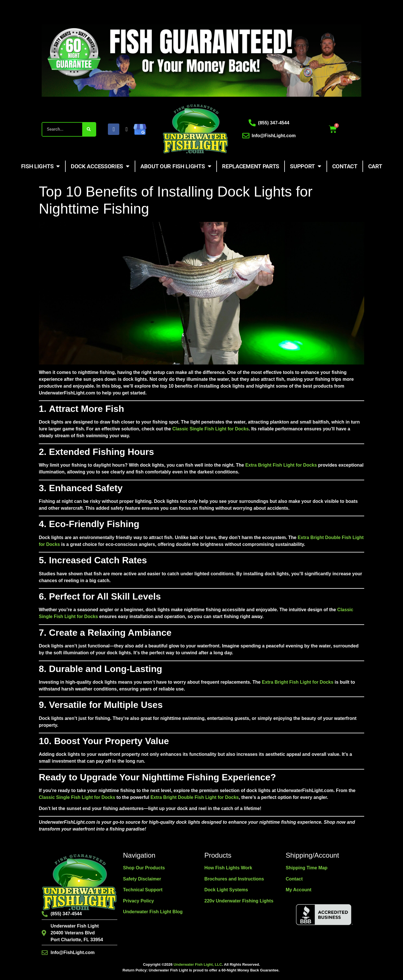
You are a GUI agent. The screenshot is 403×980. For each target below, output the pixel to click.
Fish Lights (41, 166)
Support (306, 166)
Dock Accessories (100, 166)
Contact (345, 166)
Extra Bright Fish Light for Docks (281, 465)
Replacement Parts (251, 166)
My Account (299, 890)
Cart (375, 166)
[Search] (89, 129)
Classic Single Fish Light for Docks (211, 429)
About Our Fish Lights (176, 166)
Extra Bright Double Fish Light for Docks (195, 797)
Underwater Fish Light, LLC (198, 964)
